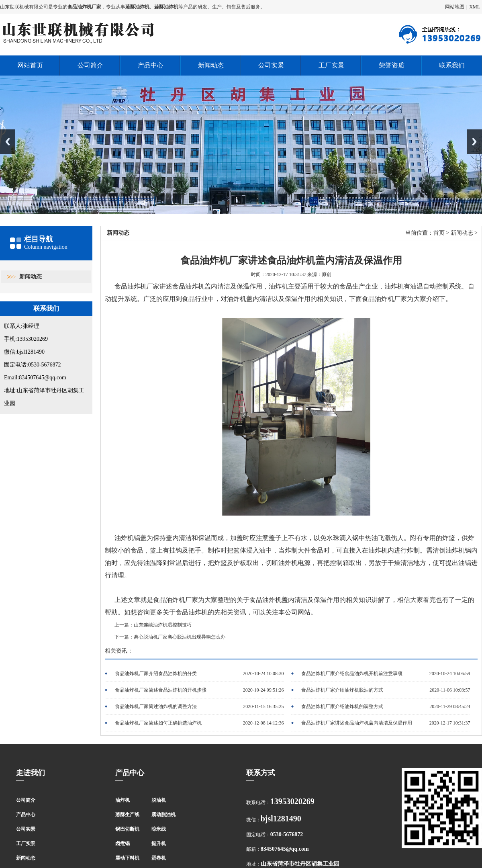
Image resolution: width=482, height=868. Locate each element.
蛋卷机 (159, 858)
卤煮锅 (123, 843)
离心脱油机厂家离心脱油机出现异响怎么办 (180, 637)
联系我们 (452, 65)
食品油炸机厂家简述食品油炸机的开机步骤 (161, 690)
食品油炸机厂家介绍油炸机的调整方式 (342, 706)
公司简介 (90, 65)
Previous (8, 142)
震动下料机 (127, 858)
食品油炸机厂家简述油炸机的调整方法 (156, 706)
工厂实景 (331, 65)
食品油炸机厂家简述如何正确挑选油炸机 (158, 723)
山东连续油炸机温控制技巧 (163, 625)
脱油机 (159, 800)
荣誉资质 (392, 65)
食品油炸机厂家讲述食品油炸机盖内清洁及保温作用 (357, 723)
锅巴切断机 (127, 829)
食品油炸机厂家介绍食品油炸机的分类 (156, 674)
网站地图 (455, 7)
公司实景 (271, 65)
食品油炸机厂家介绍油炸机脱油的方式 (342, 690)
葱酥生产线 (127, 815)
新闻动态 (211, 65)
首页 (439, 233)
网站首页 (30, 65)
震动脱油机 (163, 815)
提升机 (159, 843)
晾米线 (159, 829)
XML (475, 7)
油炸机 (123, 800)
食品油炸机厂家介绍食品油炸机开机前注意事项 (352, 674)
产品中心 (151, 65)
